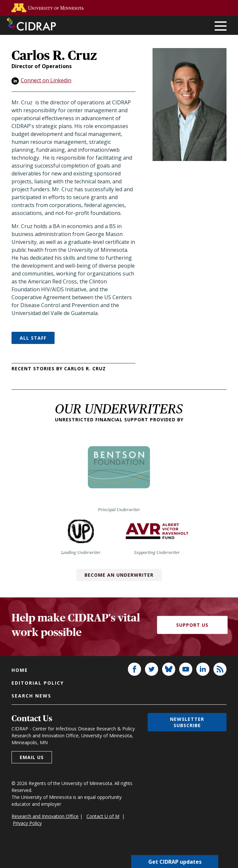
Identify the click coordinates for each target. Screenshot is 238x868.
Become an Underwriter (119, 575)
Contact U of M (103, 816)
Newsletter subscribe (187, 722)
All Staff (33, 338)
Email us (32, 757)
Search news (31, 696)
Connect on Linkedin (46, 80)
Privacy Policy (27, 823)
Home (20, 670)
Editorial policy (38, 683)
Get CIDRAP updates (175, 861)
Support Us (192, 625)
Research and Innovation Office (45, 816)
